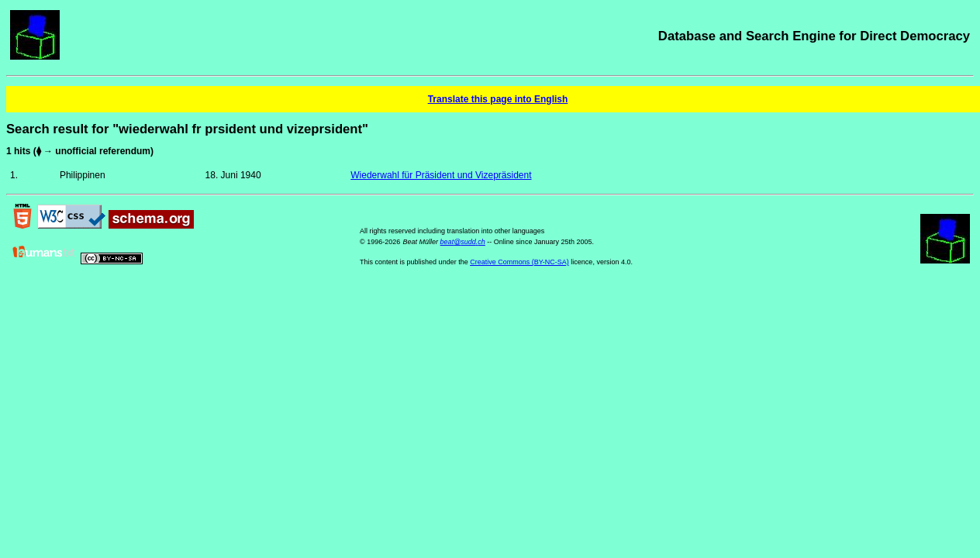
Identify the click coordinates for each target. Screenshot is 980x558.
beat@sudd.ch (463, 242)
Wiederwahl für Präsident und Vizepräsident (441, 175)
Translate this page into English (498, 99)
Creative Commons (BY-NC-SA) (519, 262)
